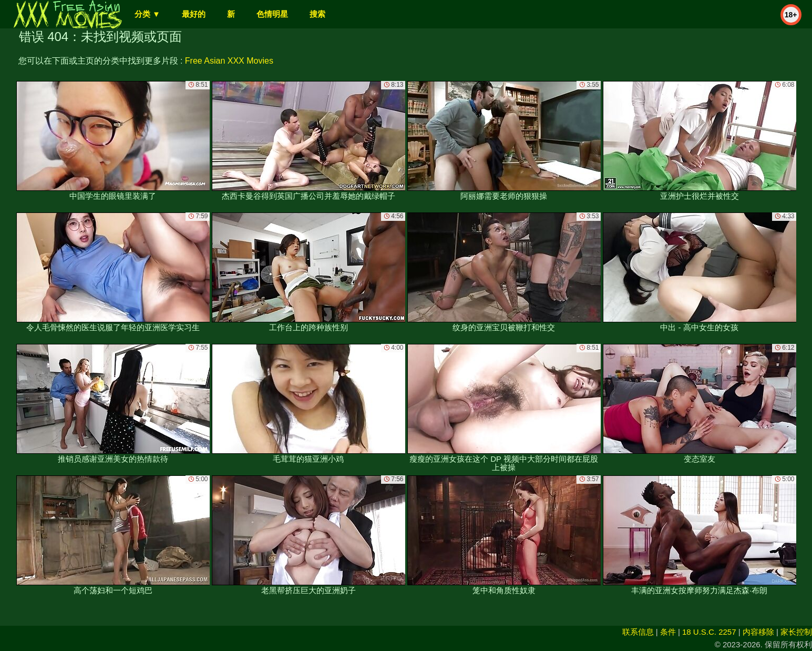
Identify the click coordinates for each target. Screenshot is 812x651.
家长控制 (796, 632)
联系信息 (638, 632)
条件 (668, 632)
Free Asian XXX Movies (229, 61)
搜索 (317, 14)
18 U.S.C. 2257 (709, 632)
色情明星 (272, 14)
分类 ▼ (147, 14)
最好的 (194, 14)
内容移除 (758, 632)
